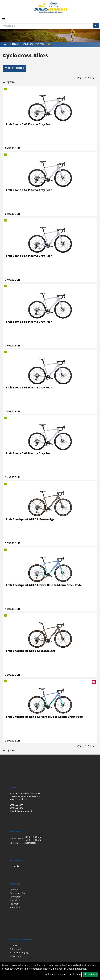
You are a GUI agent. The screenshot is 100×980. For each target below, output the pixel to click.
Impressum (15, 956)
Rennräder (28, 44)
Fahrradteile (16, 897)
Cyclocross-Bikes (44, 44)
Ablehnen (75, 974)
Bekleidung (15, 900)
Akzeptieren (90, 974)
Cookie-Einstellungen (55, 974)
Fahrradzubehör (17, 893)
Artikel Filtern (15, 68)
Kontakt (13, 946)
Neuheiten (15, 907)
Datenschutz (16, 949)
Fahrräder (15, 44)
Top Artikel (15, 866)
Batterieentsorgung (19, 953)
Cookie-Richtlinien (77, 969)
